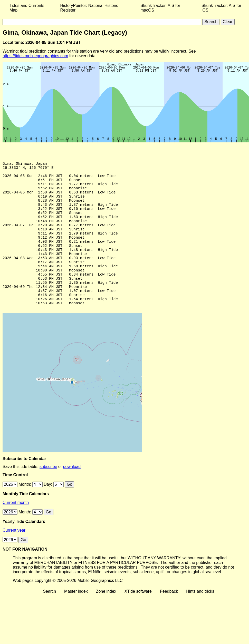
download (72, 494)
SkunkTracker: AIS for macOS (160, 8)
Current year (14, 557)
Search (49, 618)
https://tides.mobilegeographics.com (35, 56)
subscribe (48, 494)
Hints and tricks (200, 618)
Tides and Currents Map (27, 8)
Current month (16, 529)
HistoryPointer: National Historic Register (89, 8)
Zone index (106, 618)
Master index (76, 618)
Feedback (169, 618)
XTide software (138, 618)
